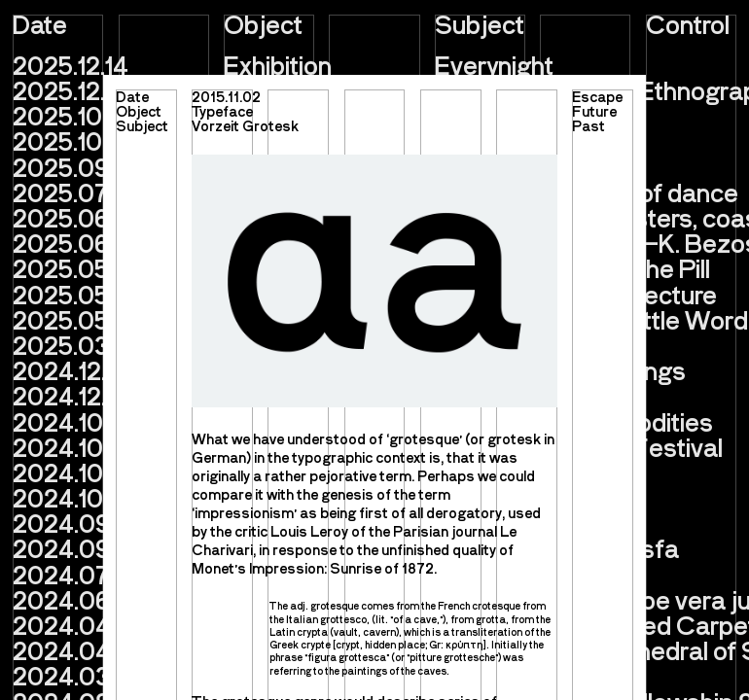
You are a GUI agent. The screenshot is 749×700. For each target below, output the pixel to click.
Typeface (222, 111)
